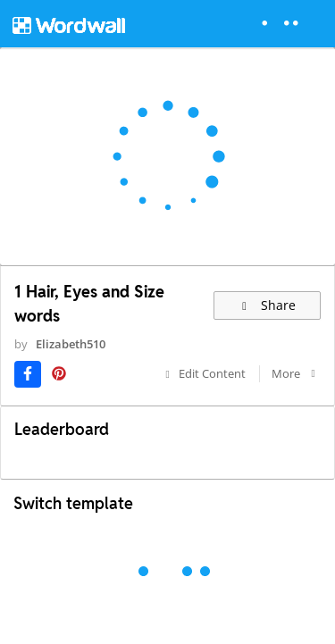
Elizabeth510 (71, 344)
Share (268, 305)
